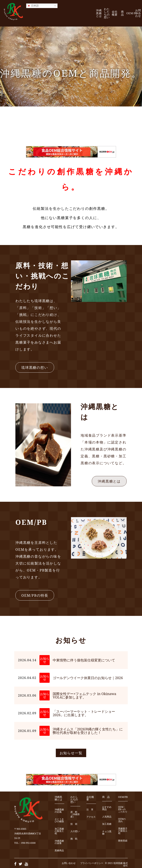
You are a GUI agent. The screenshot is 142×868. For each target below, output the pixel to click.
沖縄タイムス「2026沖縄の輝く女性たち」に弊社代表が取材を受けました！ (88, 731)
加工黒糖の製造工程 (59, 831)
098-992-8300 (28, 843)
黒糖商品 (59, 851)
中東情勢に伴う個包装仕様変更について (84, 660)
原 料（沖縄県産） (75, 814)
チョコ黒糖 (107, 833)
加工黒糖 (107, 824)
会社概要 (115, 13)
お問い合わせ (138, 13)
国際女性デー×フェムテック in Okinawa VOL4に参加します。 (84, 695)
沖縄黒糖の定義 (59, 811)
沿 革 (90, 810)
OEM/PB (132, 13)
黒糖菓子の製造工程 (123, 831)
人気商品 (107, 817)
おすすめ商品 (107, 808)
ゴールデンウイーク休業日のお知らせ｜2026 (88, 678)
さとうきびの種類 (59, 820)
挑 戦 (74, 839)
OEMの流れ (122, 820)
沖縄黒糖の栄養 (59, 842)
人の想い (75, 831)
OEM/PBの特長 (35, 595)
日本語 (33, 6)
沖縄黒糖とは (99, 13)
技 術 (74, 824)
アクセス (91, 817)
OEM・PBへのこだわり (123, 809)
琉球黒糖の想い (35, 367)
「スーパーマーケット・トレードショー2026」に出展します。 (84, 713)
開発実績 (123, 841)
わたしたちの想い (107, 13)
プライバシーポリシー (92, 863)
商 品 (124, 13)
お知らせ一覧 (71, 753)
